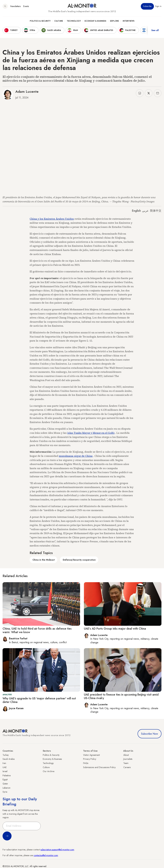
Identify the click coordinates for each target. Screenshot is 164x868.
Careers (127, 767)
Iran (4, 763)
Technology (74, 21)
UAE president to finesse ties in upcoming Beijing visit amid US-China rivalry (121, 696)
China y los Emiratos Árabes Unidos (52, 219)
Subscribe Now (150, 734)
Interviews (129, 21)
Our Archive (49, 771)
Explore (114, 21)
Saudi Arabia (9, 759)
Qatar (5, 784)
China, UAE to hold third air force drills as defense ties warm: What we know (37, 630)
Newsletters (15, 6)
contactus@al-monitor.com (46, 855)
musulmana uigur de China (76, 456)
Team (126, 763)
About (126, 755)
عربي (145, 211)
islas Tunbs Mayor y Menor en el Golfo (91, 433)
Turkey (6, 755)
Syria (5, 792)
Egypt (5, 779)
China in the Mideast (44, 560)
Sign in (158, 6)
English (136, 211)
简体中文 (156, 211)
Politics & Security (40, 21)
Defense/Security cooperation (79, 560)
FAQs (86, 763)
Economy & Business (95, 21)
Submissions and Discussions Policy (99, 767)
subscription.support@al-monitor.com (57, 850)
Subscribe (147, 6)
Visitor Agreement (91, 755)
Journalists (128, 759)
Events (26, 6)
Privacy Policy (90, 759)
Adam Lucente (27, 91)
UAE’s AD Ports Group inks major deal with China (115, 629)
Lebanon (6, 788)
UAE (5, 767)
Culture (59, 21)
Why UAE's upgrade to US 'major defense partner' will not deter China (39, 700)
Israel (5, 771)
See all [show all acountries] (155, 30)
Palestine (7, 775)
